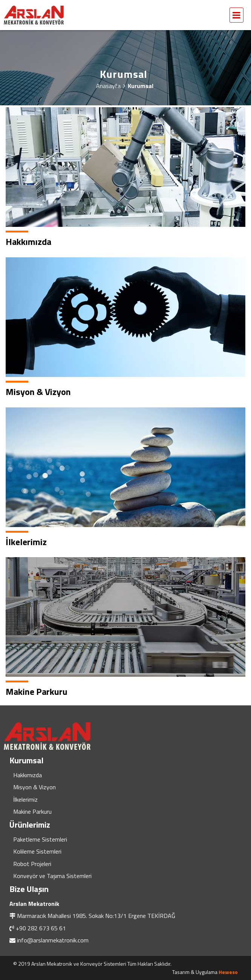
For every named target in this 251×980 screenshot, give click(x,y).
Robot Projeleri (32, 864)
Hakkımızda (28, 775)
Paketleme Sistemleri (40, 839)
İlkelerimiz (25, 799)
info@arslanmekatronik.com (53, 940)
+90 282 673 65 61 (41, 928)
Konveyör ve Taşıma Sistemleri (52, 876)
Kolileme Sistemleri (37, 851)
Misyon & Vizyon (34, 787)
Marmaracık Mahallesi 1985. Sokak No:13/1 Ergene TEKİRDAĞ (96, 916)
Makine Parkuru (32, 811)
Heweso (228, 972)
